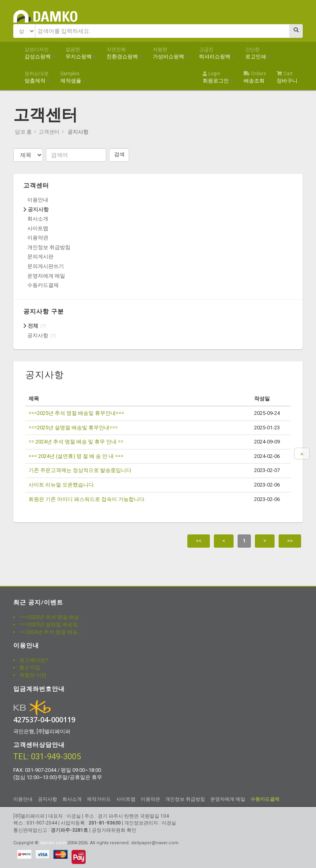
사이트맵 (38, 228)
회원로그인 (218, 77)
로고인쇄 (258, 53)
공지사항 (36, 209)
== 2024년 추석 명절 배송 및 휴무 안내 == (76, 442)
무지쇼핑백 (81, 53)
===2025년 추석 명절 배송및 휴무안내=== (76, 413)
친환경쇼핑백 (124, 53)
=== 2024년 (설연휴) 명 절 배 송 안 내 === (76, 456)
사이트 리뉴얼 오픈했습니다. (62, 485)
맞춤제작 (37, 77)
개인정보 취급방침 (49, 247)
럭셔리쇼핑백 (217, 53)
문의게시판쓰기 (46, 266)
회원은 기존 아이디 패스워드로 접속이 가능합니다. (87, 499)
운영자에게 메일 (46, 276)
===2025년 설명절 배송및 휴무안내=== (73, 428)
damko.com (53, 843)
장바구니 (287, 77)
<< (199, 541)
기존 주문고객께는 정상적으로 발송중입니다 (80, 470)
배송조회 (255, 77)
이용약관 (38, 238)
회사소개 (38, 219)
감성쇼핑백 (40, 53)
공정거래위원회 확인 (114, 830)
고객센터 (49, 132)
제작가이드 (99, 799)
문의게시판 (40, 257)
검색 (119, 154)
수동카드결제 (43, 285)
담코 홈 (23, 132)
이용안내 (38, 200)
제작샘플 (73, 77)
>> (290, 541)
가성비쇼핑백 (171, 53)
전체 (31, 326)
